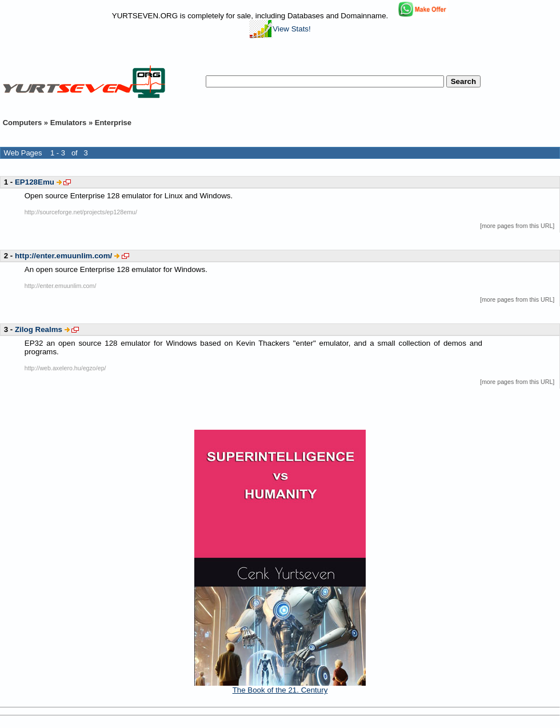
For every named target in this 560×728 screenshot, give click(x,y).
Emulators (69, 123)
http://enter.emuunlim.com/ (63, 256)
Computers (23, 123)
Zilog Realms (39, 329)
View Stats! (280, 29)
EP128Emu (35, 182)
